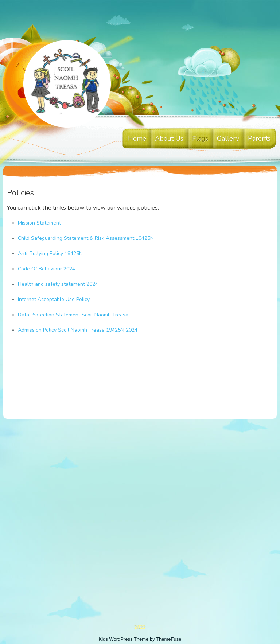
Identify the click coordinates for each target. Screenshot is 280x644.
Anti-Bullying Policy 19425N (50, 253)
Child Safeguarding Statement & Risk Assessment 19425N (86, 238)
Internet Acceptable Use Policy (54, 299)
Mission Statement (39, 223)
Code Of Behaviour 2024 (46, 269)
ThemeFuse (169, 639)
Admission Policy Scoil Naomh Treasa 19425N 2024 (78, 330)
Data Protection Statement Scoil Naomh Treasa (73, 315)
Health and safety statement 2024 (58, 284)
